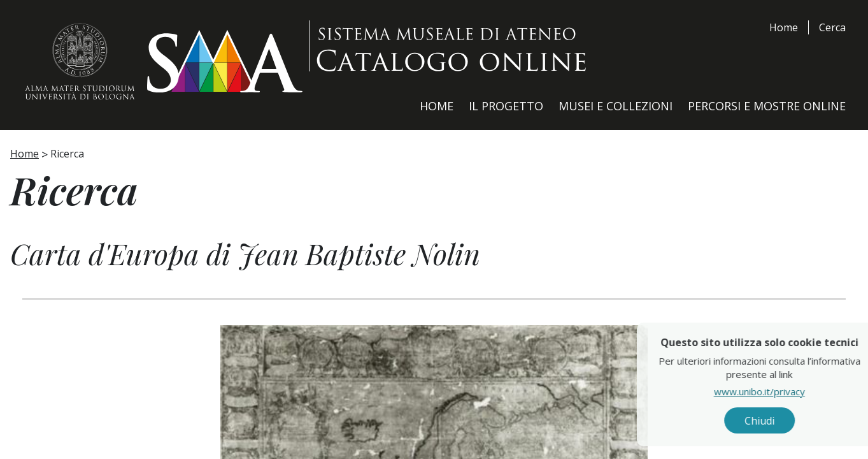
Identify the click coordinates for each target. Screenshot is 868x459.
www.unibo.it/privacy (790, 392)
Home (784, 27)
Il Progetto (506, 106)
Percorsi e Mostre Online (767, 106)
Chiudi (790, 421)
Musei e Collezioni (615, 106)
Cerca (832, 27)
